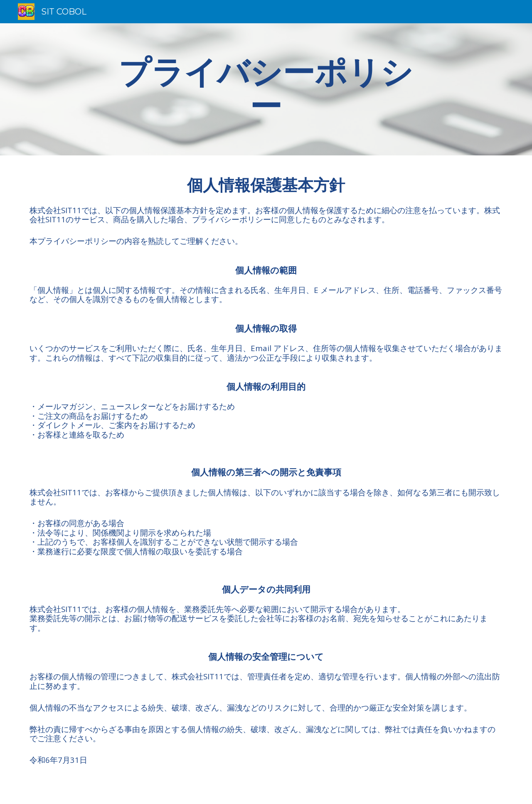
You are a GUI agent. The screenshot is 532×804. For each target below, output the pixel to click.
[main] (266, 89)
